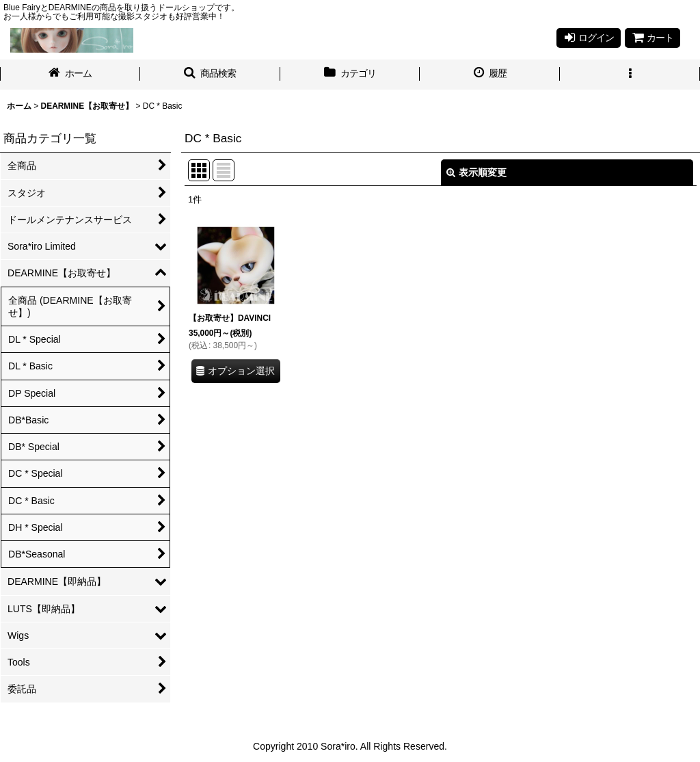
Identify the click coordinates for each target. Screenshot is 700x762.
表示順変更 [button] (476, 172)
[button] (210, 75)
